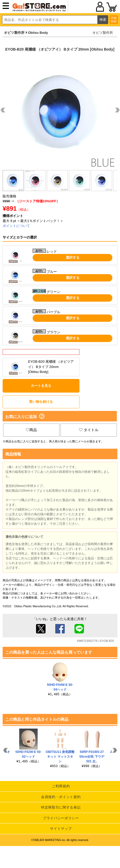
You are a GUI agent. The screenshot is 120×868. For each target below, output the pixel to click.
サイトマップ (61, 829)
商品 (31, 430)
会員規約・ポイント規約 (61, 797)
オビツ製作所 (14, 33)
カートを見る (41, 386)
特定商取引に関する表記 (61, 807)
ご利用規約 (61, 786)
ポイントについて (16, 226)
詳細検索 (114, 20)
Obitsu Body (38, 33)
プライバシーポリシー (61, 818)
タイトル (89, 430)
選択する (73, 257)
